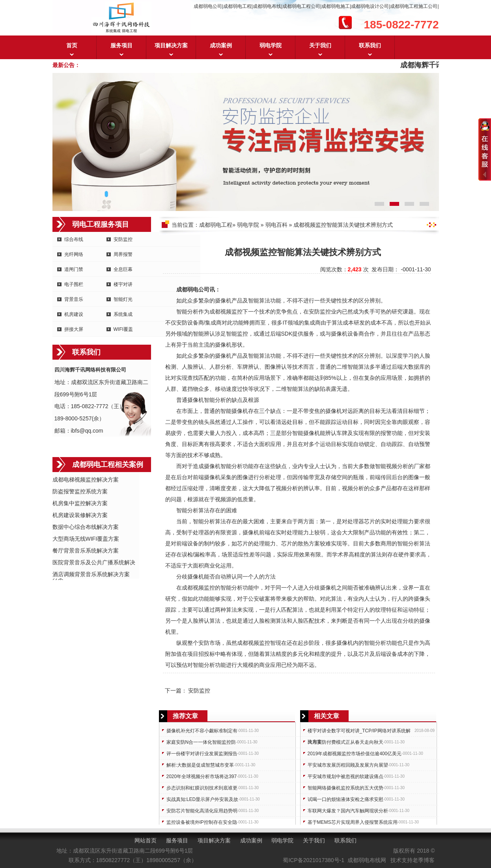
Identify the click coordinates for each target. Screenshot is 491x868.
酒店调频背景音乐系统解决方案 (91, 574)
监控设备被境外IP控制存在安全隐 (202, 822)
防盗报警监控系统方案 (80, 491)
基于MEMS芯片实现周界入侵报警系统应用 (353, 822)
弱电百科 (276, 225)
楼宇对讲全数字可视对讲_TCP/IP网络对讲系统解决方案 (359, 732)
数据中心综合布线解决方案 (86, 527)
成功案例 (221, 45)
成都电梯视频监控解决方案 (86, 480)
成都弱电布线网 (367, 860)
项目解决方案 (171, 45)
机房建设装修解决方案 (80, 515)
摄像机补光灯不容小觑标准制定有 (202, 731)
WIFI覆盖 (123, 329)
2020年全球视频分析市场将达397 (202, 777)
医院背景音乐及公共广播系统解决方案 (94, 563)
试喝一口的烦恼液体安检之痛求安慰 (345, 799)
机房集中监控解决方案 (80, 503)
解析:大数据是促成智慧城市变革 (200, 765)
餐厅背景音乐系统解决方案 (86, 551)
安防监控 (123, 239)
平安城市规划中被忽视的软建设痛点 (345, 777)
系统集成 (123, 314)
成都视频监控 (226, 312)
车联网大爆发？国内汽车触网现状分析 (348, 811)
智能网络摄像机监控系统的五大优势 (345, 788)
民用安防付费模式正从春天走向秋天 (345, 742)
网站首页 (146, 840)
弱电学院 (271, 45)
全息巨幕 (123, 269)
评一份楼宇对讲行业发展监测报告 (202, 754)
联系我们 (370, 45)
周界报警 (123, 254)
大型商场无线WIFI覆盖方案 (86, 539)
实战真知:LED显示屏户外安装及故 (203, 799)
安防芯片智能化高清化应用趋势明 (202, 811)
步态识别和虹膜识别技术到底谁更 (202, 788)
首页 (72, 45)
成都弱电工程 (216, 225)
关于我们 (320, 45)
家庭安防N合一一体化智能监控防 (201, 742)
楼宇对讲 (123, 284)
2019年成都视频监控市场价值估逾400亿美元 (355, 754)
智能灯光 (123, 299)
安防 (314, 312)
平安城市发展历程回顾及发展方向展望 (348, 765)
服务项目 (121, 45)
